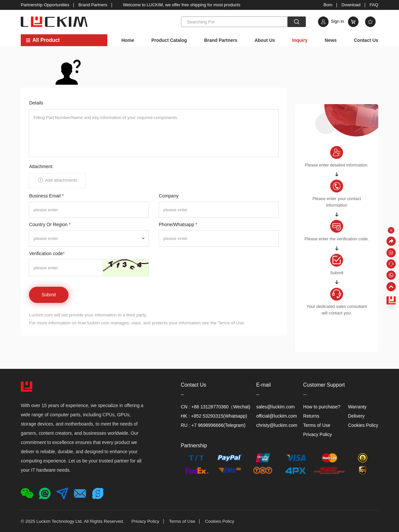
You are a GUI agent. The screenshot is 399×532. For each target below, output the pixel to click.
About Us (265, 40)
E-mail (263, 385)
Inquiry (300, 40)
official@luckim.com (277, 416)
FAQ (374, 5)
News (331, 40)
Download (351, 5)
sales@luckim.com (275, 407)
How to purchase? (322, 407)
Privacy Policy (318, 434)
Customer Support (324, 385)
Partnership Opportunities (45, 5)
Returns (311, 416)
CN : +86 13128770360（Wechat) (215, 407)
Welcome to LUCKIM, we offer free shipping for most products (182, 5)
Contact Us (366, 40)
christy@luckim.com (277, 425)
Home (128, 40)
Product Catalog (169, 40)
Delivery (356, 416)
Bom (328, 5)
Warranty (357, 407)
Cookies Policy (363, 425)
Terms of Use (317, 425)
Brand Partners (93, 5)
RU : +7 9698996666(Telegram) (213, 425)
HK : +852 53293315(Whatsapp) (214, 416)
